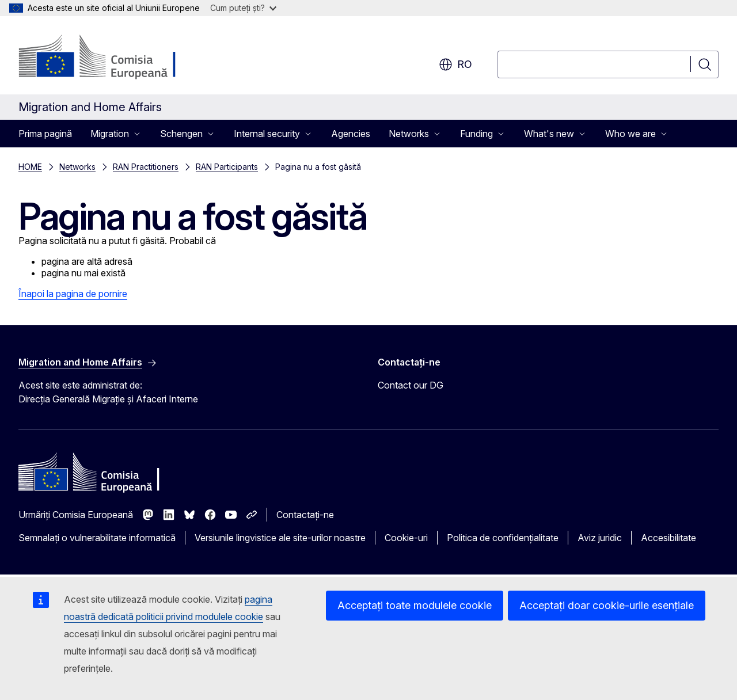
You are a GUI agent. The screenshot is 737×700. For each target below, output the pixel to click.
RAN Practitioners (146, 167)
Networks (77, 167)
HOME (30, 167)
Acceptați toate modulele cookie (415, 605)
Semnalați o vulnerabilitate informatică (97, 538)
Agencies (351, 134)
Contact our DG (411, 385)
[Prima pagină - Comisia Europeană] (111, 58)
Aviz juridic (600, 538)
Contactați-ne (305, 515)
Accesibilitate (668, 538)
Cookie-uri (406, 538)
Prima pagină (45, 134)
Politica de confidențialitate (503, 538)
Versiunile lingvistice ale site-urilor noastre (280, 538)
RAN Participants (227, 167)
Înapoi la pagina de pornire (73, 294)
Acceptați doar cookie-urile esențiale (607, 605)
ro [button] (455, 64)
